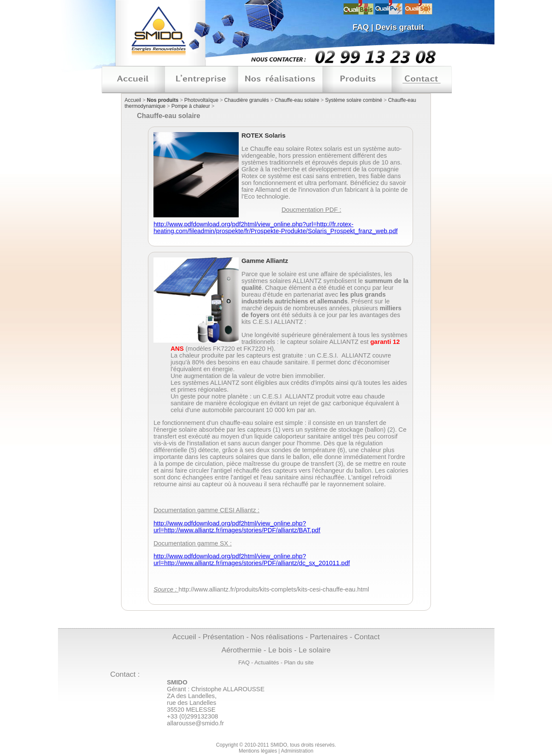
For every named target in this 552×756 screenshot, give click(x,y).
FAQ (361, 27)
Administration (297, 751)
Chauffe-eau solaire (297, 100)
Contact (367, 637)
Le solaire (314, 650)
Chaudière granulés (247, 100)
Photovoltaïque (201, 100)
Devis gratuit (400, 27)
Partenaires (329, 637)
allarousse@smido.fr (196, 723)
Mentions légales (258, 751)
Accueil (133, 100)
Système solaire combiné (354, 100)
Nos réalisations (277, 637)
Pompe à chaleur (191, 106)
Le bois (280, 650)
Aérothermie (241, 650)
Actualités (267, 662)
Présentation (224, 637)
